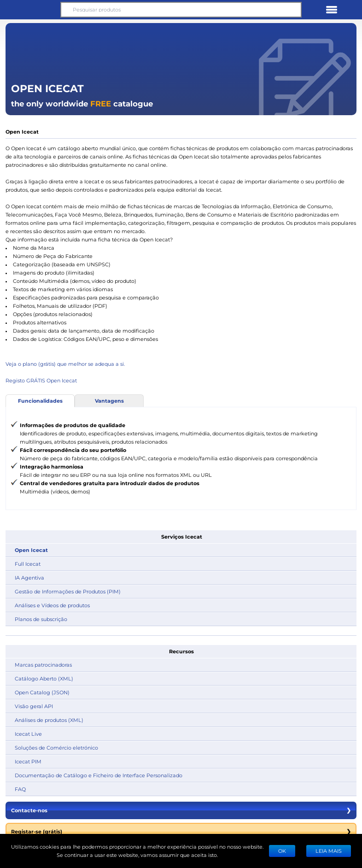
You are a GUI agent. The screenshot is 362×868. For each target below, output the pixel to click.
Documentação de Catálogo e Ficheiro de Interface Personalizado (99, 775)
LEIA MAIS (329, 851)
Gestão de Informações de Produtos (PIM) (68, 591)
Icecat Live (28, 734)
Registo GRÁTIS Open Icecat (41, 380)
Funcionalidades (40, 401)
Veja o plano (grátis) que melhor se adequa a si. (65, 364)
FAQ (20, 789)
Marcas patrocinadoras (43, 665)
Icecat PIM (28, 761)
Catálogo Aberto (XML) (44, 678)
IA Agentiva (29, 578)
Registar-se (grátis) (181, 832)
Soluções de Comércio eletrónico (56, 748)
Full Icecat (28, 564)
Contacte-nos (181, 810)
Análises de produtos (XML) (49, 720)
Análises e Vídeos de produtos (52, 605)
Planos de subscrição (41, 619)
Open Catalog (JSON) (42, 692)
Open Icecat (31, 550)
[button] (30, 10)
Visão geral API (34, 706)
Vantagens (109, 401)
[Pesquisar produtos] (181, 10)
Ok (282, 851)
